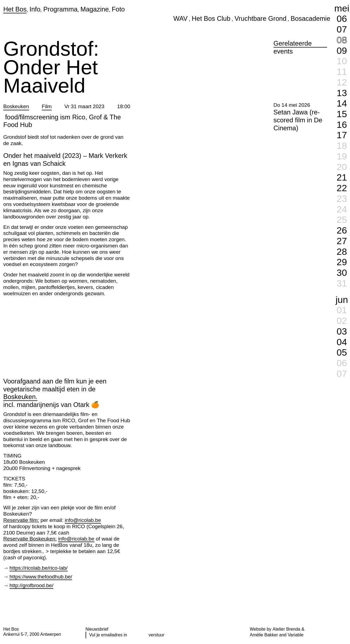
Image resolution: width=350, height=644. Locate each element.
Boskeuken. (20, 397)
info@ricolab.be (83, 520)
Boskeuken (16, 106)
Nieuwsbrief (97, 629)
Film (47, 106)
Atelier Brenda (286, 629)
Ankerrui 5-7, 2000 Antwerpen (32, 634)
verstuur (156, 635)
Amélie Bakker (264, 635)
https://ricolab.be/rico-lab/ (39, 568)
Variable (295, 635)
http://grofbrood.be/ (32, 585)
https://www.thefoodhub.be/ (41, 577)
